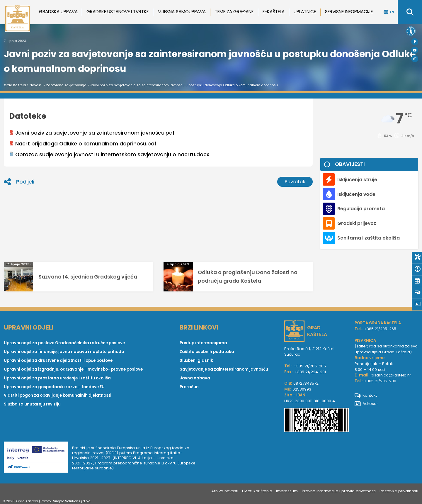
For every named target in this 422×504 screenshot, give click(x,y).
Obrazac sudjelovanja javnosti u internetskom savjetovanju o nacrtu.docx (109, 155)
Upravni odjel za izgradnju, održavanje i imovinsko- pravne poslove (73, 369)
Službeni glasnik (196, 360)
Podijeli (19, 182)
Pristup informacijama (203, 343)
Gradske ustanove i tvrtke (118, 12)
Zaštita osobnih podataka (207, 352)
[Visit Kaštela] (415, 59)
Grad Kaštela (15, 85)
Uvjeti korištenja (257, 491)
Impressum (287, 491)
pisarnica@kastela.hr (391, 375)
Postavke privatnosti (399, 491)
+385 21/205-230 (380, 381)
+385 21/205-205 (310, 366)
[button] (411, 31)
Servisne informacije (349, 12)
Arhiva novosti (225, 491)
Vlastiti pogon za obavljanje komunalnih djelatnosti (58, 395)
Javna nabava (195, 378)
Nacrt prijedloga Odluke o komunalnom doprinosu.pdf (83, 144)
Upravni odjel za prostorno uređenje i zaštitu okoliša (57, 378)
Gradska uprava (58, 12)
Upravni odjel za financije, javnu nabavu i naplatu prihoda (64, 352)
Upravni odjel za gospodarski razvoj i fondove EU (54, 387)
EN (389, 12)
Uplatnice (305, 12)
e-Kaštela (274, 12)
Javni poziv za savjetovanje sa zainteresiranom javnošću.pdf (92, 133)
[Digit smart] (38, 458)
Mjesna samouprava (182, 12)
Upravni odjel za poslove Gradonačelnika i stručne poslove (64, 343)
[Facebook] (415, 42)
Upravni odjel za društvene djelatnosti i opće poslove (58, 360)
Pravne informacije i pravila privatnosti (339, 491)
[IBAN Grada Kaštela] (316, 421)
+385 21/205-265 (380, 329)
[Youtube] (415, 50)
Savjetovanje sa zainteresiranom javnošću (224, 369)
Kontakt (366, 395)
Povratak (295, 182)
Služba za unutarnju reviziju (32, 404)
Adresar (366, 404)
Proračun (189, 387)
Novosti (36, 85)
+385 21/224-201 (310, 372)
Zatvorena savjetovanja (66, 85)
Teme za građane (234, 12)
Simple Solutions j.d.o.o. (72, 501)
